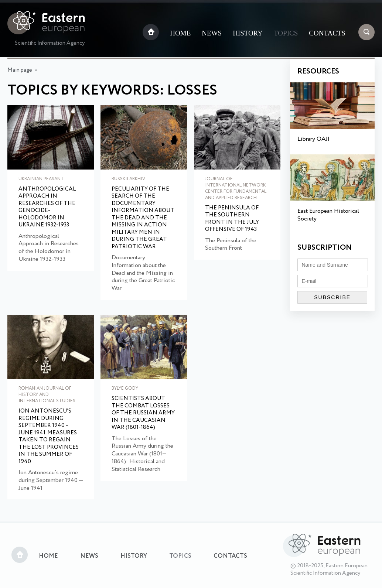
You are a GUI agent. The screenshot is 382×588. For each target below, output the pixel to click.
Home (180, 33)
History (248, 33)
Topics (286, 33)
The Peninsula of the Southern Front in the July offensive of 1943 (232, 219)
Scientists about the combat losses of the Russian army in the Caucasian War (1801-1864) (143, 413)
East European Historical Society (328, 215)
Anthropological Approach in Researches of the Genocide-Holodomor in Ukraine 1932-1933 (47, 207)
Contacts (327, 33)
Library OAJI (313, 139)
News (212, 33)
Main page (20, 70)
